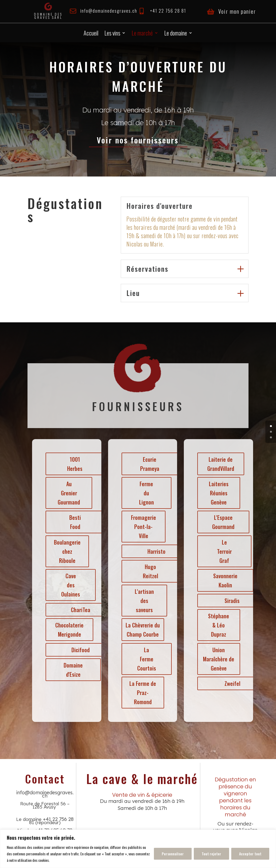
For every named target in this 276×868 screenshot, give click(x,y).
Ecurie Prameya (146, 464)
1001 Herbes (72, 464)
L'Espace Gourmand (220, 522)
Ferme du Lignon (143, 493)
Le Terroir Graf (221, 551)
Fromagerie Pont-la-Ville (140, 527)
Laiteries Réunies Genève (215, 493)
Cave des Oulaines (68, 585)
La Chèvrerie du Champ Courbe (140, 630)
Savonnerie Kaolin (222, 580)
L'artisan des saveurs (141, 601)
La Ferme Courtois (143, 659)
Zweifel (230, 683)
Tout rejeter (211, 854)
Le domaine (176, 34)
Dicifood (78, 650)
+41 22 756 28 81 (168, 11)
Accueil (91, 34)
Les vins (112, 34)
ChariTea (78, 610)
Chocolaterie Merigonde (66, 630)
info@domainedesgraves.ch (109, 11)
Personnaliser (173, 854)
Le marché (142, 34)
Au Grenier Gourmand (66, 493)
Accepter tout (250, 854)
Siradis (229, 601)
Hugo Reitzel (147, 571)
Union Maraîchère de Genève (216, 659)
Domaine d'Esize (70, 670)
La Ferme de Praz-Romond (140, 693)
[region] (138, 849)
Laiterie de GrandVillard (218, 464)
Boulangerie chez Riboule (64, 551)
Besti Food (72, 522)
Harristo (153, 551)
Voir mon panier (237, 11)
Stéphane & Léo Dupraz (216, 625)
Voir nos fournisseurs (138, 140)
